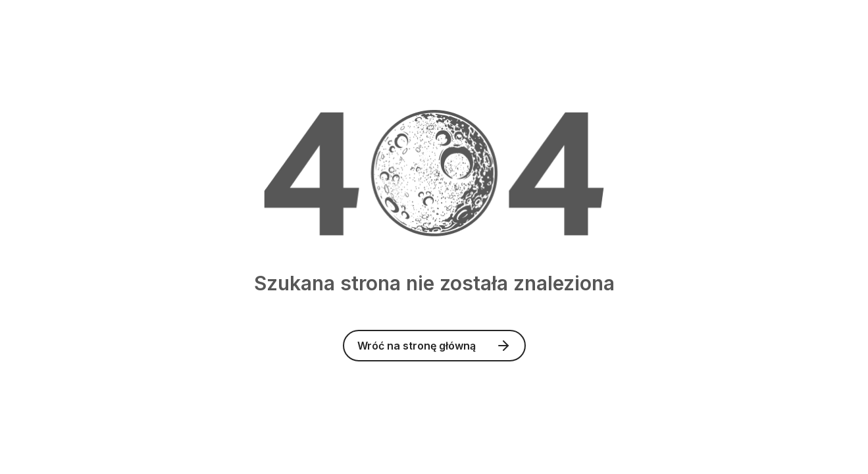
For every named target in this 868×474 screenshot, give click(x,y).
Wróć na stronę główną (434, 346)
